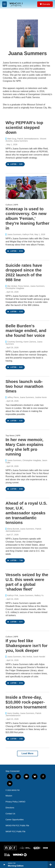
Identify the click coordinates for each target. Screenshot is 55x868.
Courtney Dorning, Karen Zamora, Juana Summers (24, 343)
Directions (10, 808)
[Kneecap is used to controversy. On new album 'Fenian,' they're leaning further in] (26, 188)
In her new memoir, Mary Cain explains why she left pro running (24, 447)
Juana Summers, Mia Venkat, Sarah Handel (26, 657)
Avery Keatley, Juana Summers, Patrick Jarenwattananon (23, 714)
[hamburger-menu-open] (5, 4)
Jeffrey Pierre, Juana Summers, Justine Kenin (27, 397)
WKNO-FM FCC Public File (17, 826)
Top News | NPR (13, 436)
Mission (9, 796)
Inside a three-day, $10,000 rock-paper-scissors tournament (26, 702)
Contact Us (10, 814)
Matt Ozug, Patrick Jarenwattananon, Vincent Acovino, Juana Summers (26, 140)
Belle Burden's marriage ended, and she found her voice (26, 331)
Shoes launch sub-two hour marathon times (24, 386)
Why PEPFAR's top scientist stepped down (24, 127)
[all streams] (51, 865)
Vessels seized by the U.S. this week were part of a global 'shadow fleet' (27, 582)
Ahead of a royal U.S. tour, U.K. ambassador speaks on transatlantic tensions (26, 513)
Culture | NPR (12, 205)
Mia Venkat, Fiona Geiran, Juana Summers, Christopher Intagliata (25, 287)
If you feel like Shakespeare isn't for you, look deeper (27, 646)
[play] (4, 865)
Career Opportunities (15, 820)
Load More (27, 753)
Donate (46, 4)
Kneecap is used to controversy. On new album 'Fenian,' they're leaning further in (27, 218)
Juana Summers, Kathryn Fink (20, 234)
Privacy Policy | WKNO (15, 802)
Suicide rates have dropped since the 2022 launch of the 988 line (24, 273)
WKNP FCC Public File (15, 832)
